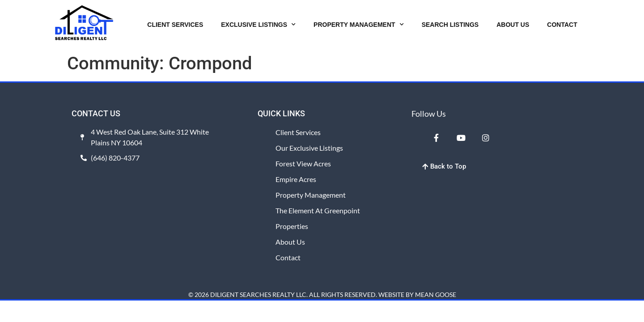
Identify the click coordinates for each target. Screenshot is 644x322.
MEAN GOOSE (436, 294)
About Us (290, 242)
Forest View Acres (303, 163)
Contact (288, 257)
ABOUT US (513, 25)
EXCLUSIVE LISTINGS (258, 25)
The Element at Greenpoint (318, 210)
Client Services (298, 132)
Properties (292, 226)
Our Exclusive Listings (309, 148)
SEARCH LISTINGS (450, 25)
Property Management (311, 195)
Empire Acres (296, 179)
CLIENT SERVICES (175, 25)
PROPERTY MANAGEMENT (359, 25)
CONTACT (562, 25)
